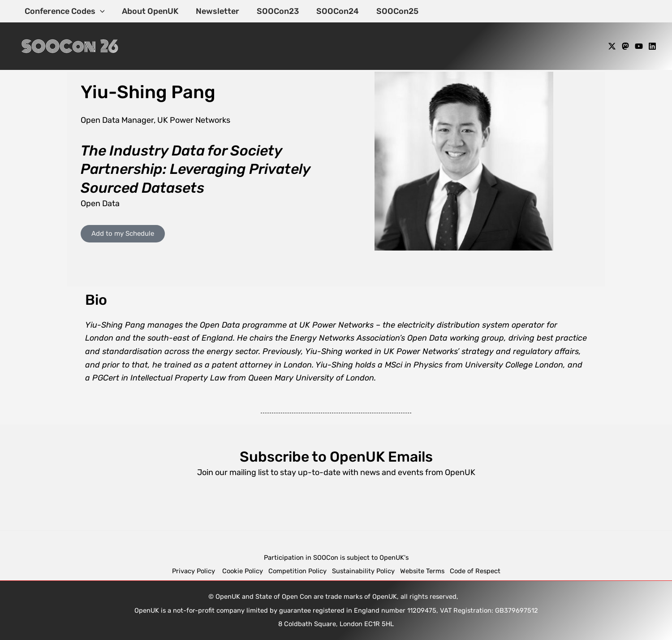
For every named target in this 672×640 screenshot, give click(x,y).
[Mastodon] (625, 46)
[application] (99, 11)
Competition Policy (300, 571)
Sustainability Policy (363, 571)
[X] (612, 46)
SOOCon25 (390, 11)
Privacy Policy (194, 571)
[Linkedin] (652, 46)
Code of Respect (475, 571)
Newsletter (214, 11)
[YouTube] (639, 46)
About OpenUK (148, 11)
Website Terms (422, 571)
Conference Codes (64, 11)
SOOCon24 (332, 11)
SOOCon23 (273, 11)
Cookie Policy (243, 571)
